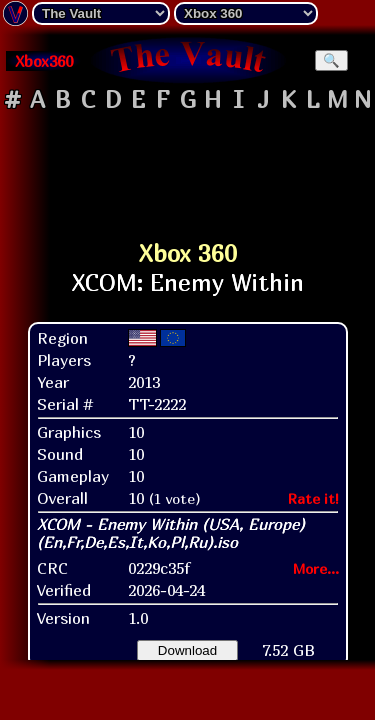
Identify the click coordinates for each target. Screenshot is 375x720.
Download (187, 650)
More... (316, 568)
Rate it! (313, 498)
